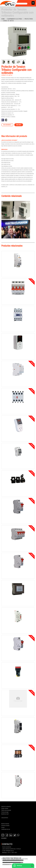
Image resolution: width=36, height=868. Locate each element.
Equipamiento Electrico (15, 19)
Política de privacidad (6, 810)
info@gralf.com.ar (10, 851)
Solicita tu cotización (6, 806)
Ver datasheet (7, 125)
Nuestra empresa (5, 824)
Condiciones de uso (6, 829)
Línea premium (5, 818)
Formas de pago (5, 812)
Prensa (3, 827)
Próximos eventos (5, 825)
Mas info (19, 125)
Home (3, 19)
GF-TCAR (5, 865)
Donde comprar (5, 808)
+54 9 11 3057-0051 (12, 852)
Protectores (29, 19)
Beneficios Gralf (5, 814)
